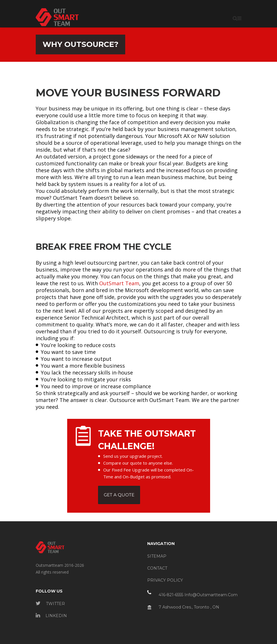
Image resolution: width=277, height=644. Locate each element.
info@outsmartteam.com (211, 595)
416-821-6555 (171, 595)
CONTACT (157, 568)
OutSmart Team (119, 283)
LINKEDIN (51, 616)
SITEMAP (157, 556)
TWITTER (50, 604)
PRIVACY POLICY (165, 580)
